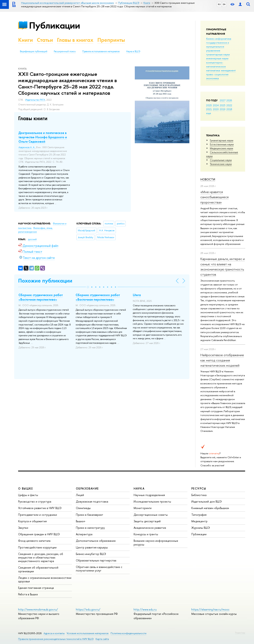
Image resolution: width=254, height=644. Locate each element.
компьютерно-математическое (216, 64)
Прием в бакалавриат (90, 515)
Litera (137, 295)
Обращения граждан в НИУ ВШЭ (39, 534)
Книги (26, 40)
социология (221, 74)
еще (209, 113)
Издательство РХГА (35, 100)
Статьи (45, 40)
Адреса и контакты (54, 633)
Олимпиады (83, 508)
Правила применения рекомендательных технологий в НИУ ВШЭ (56, 639)
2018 (229, 109)
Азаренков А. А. (27, 147)
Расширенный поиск (65, 51)
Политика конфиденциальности (128, 633)
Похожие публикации (45, 281)
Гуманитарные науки (222, 140)
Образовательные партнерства (96, 560)
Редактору (240, 633)
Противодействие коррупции (37, 547)
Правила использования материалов (101, 51)
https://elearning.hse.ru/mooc (210, 609)
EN (224, 4)
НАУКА (139, 488)
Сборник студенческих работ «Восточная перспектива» (41, 297)
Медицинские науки (221, 148)
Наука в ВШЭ (133, 51)
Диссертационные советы (151, 515)
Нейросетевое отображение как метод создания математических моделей (222, 360)
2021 (209, 109)
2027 (223, 100)
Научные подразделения (149, 495)
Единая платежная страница (36, 588)
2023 (223, 105)
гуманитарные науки (218, 54)
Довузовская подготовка (92, 501)
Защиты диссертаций (147, 521)
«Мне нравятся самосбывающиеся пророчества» (214, 197)
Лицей (80, 495)
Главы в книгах (75, 40)
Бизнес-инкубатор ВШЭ (91, 554)
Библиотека (199, 495)
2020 (216, 109)
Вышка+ (81, 521)
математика (213, 70)
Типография (199, 515)
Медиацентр (199, 521)
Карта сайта (102, 639)
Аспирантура (84, 534)
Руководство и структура (35, 501)
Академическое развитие (150, 528)
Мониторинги (143, 508)
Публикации (54, 25)
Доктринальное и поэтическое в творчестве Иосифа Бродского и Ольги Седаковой (43, 137)
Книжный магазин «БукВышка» (210, 508)
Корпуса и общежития (32, 521)
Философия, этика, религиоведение (35, 230)
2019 (223, 109)
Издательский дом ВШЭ (207, 501)
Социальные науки (221, 160)
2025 (209, 105)
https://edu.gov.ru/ (88, 609)
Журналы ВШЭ (201, 528)
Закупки (23, 528)
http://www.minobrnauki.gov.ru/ (38, 609)
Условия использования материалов (88, 633)
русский (32, 239)
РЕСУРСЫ (199, 488)
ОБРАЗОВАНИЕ (87, 488)
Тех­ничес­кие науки (221, 164)
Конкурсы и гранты (146, 534)
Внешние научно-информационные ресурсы (156, 542)
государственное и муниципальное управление (218, 46)
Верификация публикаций (34, 51)
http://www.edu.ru (145, 609)
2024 (216, 105)
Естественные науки (222, 144)
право (210, 74)
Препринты (111, 40)
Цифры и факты (28, 495)
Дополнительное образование (96, 541)
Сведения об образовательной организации (38, 569)
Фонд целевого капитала (34, 541)
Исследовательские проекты (152, 501)
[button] (88, 287)
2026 (229, 100)
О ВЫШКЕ (26, 488)
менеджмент (228, 70)
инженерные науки (217, 58)
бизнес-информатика (219, 39)
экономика (212, 78)
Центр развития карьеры (92, 547)
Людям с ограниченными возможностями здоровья (45, 579)
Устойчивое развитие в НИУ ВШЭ (40, 508)
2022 (229, 105)
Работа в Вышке (28, 594)
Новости (208, 179)
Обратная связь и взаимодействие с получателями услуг (99, 569)
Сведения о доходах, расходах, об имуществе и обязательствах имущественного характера (41, 557)
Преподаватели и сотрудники (38, 515)
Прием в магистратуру (90, 528)
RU (219, 4)
